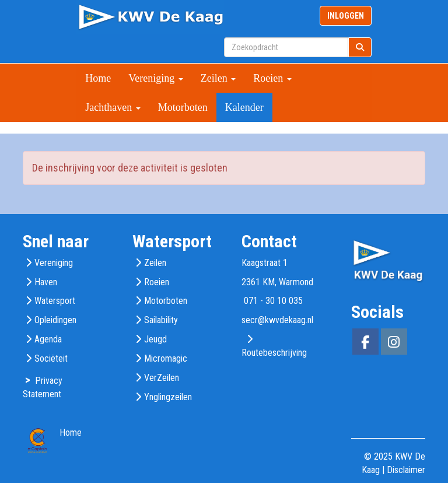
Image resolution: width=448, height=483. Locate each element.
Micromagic (166, 358)
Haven (46, 282)
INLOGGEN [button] (346, 16)
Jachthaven (113, 107)
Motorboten (183, 107)
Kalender (244, 107)
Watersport (55, 301)
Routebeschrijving (274, 353)
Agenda (48, 339)
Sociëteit (51, 358)
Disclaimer (406, 470)
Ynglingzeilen (168, 397)
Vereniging (155, 78)
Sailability (161, 320)
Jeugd (155, 339)
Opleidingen (55, 320)
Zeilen (218, 78)
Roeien (272, 78)
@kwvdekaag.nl (277, 320)
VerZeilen (162, 378)
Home (98, 78)
